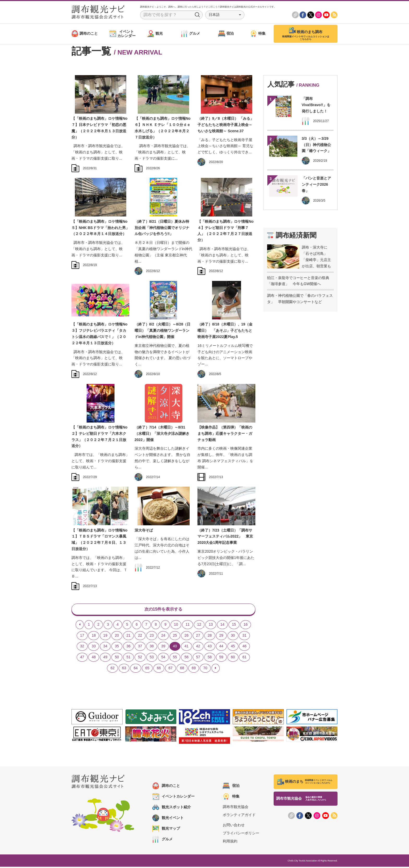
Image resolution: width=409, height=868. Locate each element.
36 (129, 648)
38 (152, 648)
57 (198, 658)
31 (244, 637)
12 (199, 626)
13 (211, 626)
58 (210, 658)
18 (94, 637)
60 (233, 658)
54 (163, 658)
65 (147, 669)
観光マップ (166, 830)
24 (163, 637)
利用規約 (230, 843)
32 (82, 648)
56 (187, 658)
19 (105, 637)
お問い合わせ (234, 826)
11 (188, 626)
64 (136, 669)
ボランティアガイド (239, 816)
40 (175, 648)
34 (105, 648)
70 (205, 669)
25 (175, 637)
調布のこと (166, 787)
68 (182, 669)
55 (175, 658)
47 (82, 658)
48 (94, 658)
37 (140, 648)
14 (222, 626)
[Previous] (80, 626)
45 (233, 648)
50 (117, 658)
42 (198, 648)
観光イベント (168, 819)
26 (187, 637)
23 (152, 637)
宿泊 (231, 787)
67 (171, 669)
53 (152, 658)
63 (124, 669)
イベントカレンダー (173, 798)
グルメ (163, 841)
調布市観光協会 (236, 808)
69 (194, 669)
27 (198, 637)
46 (244, 648)
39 (163, 648)
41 (187, 648)
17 (82, 637)
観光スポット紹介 (172, 809)
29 (221, 637)
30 (233, 637)
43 (210, 648)
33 (94, 648)
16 (246, 626)
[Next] (216, 670)
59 (221, 658)
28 (210, 637)
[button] (225, 15)
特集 (231, 798)
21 (129, 637)
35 (117, 648)
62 (112, 669)
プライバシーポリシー (241, 834)
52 (140, 658)
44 (221, 648)
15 (234, 626)
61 (244, 658)
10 (176, 626)
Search (197, 15)
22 (140, 637)
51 (129, 658)
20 (117, 637)
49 (105, 658)
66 (159, 669)
